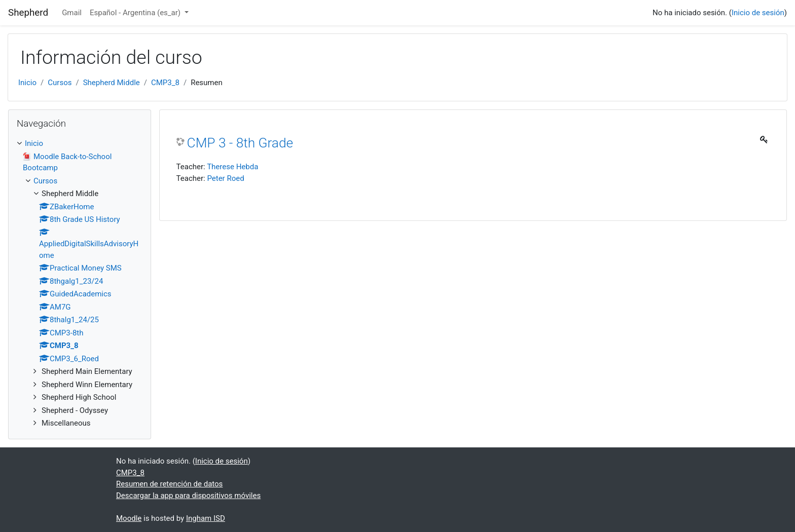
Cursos (60, 83)
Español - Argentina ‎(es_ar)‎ (136, 13)
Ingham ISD (206, 518)
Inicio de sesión (758, 13)
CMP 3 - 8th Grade (240, 143)
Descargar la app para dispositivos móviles (188, 496)
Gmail (72, 13)
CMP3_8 (165, 83)
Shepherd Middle (112, 83)
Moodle (129, 518)
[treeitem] (80, 144)
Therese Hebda (232, 167)
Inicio (27, 83)
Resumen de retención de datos (169, 484)
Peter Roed (225, 178)
